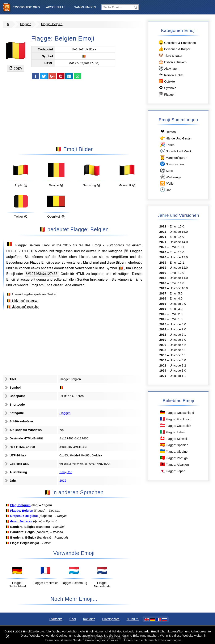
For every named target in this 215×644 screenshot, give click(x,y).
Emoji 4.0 (176, 298)
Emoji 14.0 (177, 237)
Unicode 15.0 (179, 232)
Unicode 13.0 (179, 257)
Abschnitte (56, 7)
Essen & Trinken (172, 62)
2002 (163, 365)
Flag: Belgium (20, 505)
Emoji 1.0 (176, 319)
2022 (163, 226)
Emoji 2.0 (100, 245)
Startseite (56, 619)
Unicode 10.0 (179, 288)
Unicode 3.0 (178, 371)
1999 (163, 371)
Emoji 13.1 (177, 247)
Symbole (167, 88)
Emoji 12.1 (177, 263)
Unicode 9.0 (178, 304)
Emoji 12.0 (177, 273)
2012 (163, 335)
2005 (163, 355)
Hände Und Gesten (176, 138)
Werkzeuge (170, 177)
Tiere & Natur (170, 55)
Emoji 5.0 (176, 293)
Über (73, 619)
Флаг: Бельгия (21, 521)
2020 (163, 247)
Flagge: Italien (172, 432)
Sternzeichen (172, 164)
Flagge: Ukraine (173, 451)
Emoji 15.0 (177, 226)
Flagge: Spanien (174, 445)
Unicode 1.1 (178, 376)
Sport (166, 170)
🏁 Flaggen (133, 251)
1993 (163, 376)
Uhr (165, 190)
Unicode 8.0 (178, 324)
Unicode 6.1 (178, 335)
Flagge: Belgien (52, 24)
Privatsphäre (111, 619)
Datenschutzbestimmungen (162, 640)
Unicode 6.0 (178, 340)
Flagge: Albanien (174, 464)
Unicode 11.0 (179, 278)
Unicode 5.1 (178, 350)
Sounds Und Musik (176, 151)
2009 (163, 345)
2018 (163, 278)
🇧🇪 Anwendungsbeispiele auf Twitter (32, 294)
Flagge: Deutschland (177, 412)
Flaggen (26, 24)
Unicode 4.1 (178, 355)
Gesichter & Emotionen (177, 43)
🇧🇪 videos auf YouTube (23, 307)
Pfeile (166, 183)
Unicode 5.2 (178, 345)
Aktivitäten (168, 68)
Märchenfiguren (173, 157)
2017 (163, 288)
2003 (163, 360)
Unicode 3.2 (178, 365)
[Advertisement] (74, 112)
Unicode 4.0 (178, 360)
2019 (163, 263)
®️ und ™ (133, 619)
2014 (163, 329)
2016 (163, 298)
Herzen (168, 132)
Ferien (167, 145)
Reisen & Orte (171, 75)
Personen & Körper (174, 49)
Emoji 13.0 (177, 252)
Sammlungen (85, 7)
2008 (163, 350)
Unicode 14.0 (179, 242)
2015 (67, 245)
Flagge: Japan (172, 471)
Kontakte (89, 619)
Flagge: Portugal (174, 458)
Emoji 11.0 (177, 283)
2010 (163, 340)
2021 (163, 237)
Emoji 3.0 (176, 309)
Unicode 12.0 (179, 268)
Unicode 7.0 (178, 329)
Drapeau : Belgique (24, 516)
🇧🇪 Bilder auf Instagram (23, 301)
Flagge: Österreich (175, 425)
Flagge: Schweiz (174, 438)
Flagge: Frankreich (175, 419)
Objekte (166, 81)
